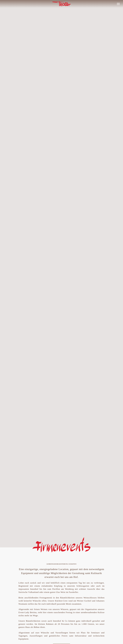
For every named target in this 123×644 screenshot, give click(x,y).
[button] (118, 4)
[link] (61, 7)
